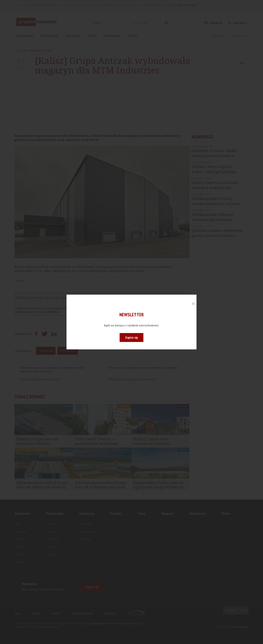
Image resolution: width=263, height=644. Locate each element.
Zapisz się (131, 337)
